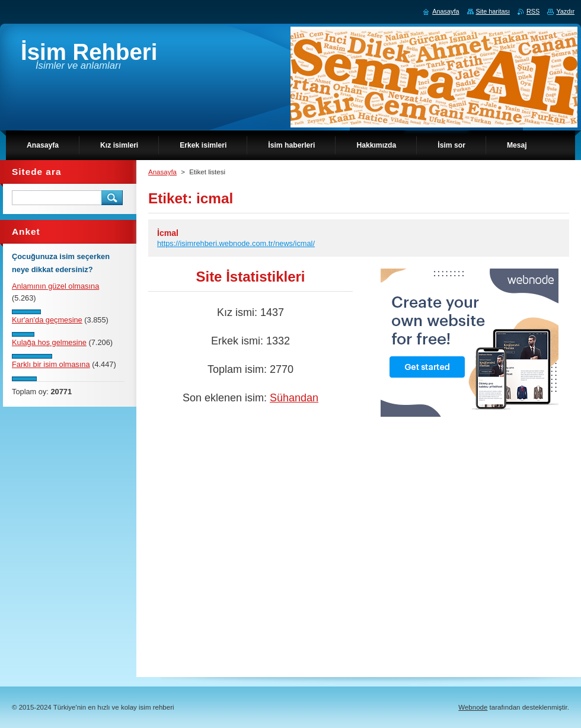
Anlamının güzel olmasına (55, 286)
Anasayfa (162, 172)
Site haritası (493, 11)
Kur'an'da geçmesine (47, 320)
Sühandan (294, 398)
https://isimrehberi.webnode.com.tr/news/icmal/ (236, 243)
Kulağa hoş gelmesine (49, 342)
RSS (533, 11)
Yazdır (565, 11)
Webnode (473, 707)
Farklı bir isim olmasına (51, 364)
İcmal (168, 233)
